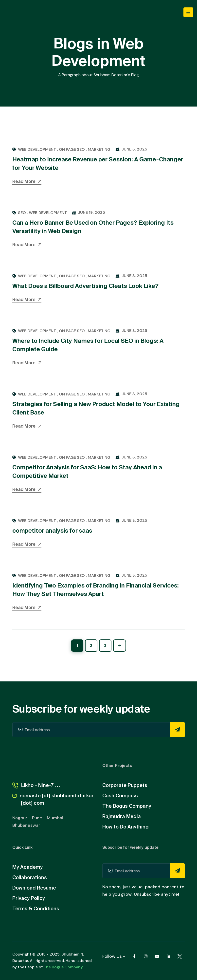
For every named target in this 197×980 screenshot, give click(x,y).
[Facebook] (134, 956)
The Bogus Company (63, 967)
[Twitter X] (180, 956)
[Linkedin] (168, 956)
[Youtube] (157, 956)
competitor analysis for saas (52, 531)
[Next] (120, 646)
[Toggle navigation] (188, 12)
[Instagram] (146, 956)
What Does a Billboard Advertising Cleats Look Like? (85, 286)
